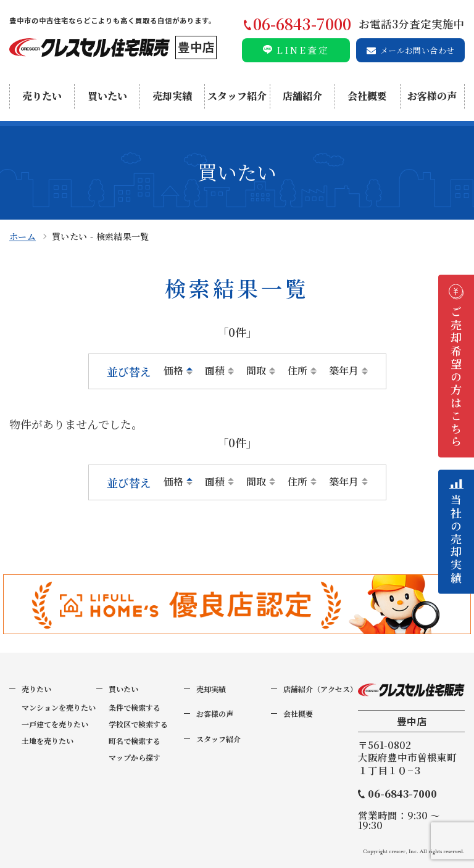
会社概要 (367, 96)
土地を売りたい (48, 741)
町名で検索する (135, 741)
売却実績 (172, 96)
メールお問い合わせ (418, 50)
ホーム (23, 236)
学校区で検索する (138, 724)
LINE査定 (303, 50)
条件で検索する (135, 707)
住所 (297, 371)
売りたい (42, 96)
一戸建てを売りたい (55, 724)
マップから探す (135, 757)
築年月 (344, 371)
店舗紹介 (302, 96)
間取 (256, 371)
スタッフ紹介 (237, 96)
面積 (215, 371)
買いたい (107, 96)
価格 (173, 371)
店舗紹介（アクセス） (320, 689)
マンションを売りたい (59, 707)
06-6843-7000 (402, 794)
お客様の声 (432, 96)
